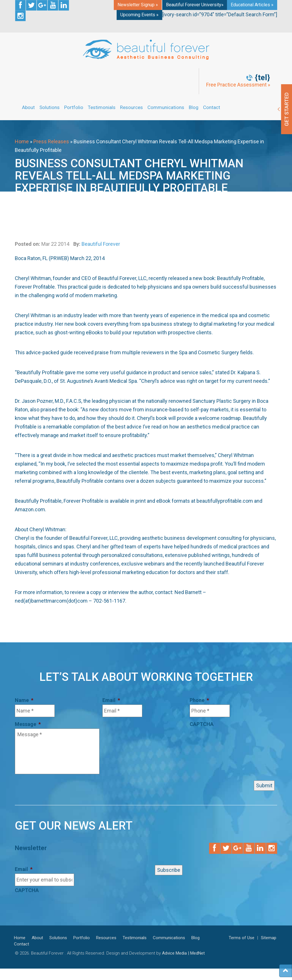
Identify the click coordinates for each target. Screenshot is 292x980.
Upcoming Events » (139, 15)
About (28, 107)
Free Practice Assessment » (238, 85)
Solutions (49, 107)
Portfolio (74, 107)
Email (111, 700)
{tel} (262, 78)
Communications (166, 107)
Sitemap (269, 938)
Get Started (283, 109)
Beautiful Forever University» (195, 5)
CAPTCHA (202, 724)
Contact (212, 107)
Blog (194, 107)
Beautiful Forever (101, 244)
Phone (199, 700)
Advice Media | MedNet (183, 953)
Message (28, 724)
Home (22, 141)
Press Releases (51, 141)
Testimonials (102, 107)
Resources (131, 107)
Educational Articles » (252, 5)
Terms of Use (242, 938)
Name (24, 700)
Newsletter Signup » (138, 5)
